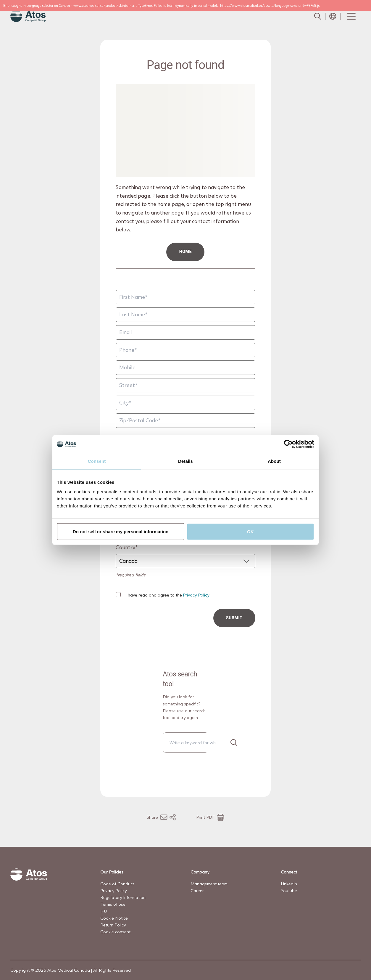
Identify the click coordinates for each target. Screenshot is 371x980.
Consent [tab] (97, 461)
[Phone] (186, 350)
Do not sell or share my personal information (121, 531)
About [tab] (274, 461)
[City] (186, 403)
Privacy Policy (196, 595)
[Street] (186, 385)
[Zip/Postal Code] (186, 421)
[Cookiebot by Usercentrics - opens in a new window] (288, 444)
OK (250, 531)
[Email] (186, 332)
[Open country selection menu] (333, 16)
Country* (127, 547)
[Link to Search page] (317, 16)
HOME (186, 252)
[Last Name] (186, 315)
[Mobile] (186, 368)
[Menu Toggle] (351, 16)
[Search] (234, 743)
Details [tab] (186, 461)
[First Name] (186, 297)
